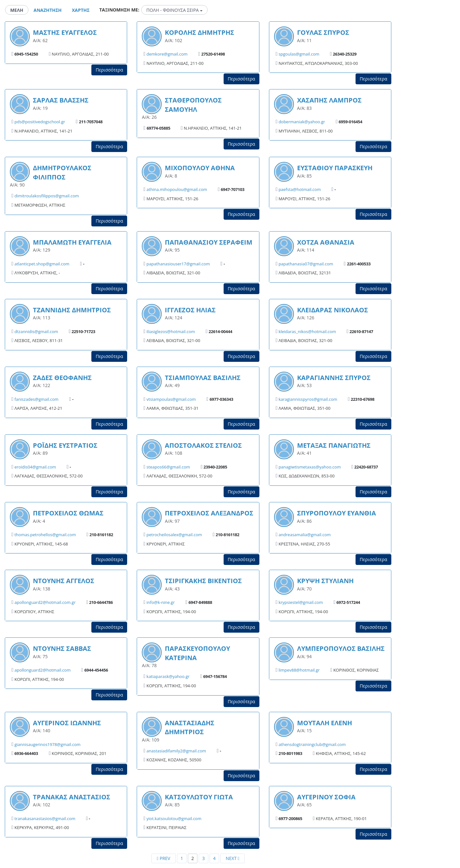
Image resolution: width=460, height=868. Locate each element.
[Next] (233, 858)
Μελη (17, 10)
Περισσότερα (109, 70)
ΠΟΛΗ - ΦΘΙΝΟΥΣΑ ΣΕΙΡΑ (174, 10)
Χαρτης (81, 10)
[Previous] (164, 858)
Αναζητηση (48, 10)
